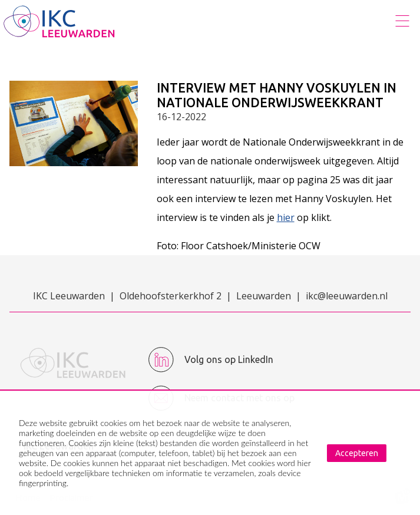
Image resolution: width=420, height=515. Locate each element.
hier (286, 217)
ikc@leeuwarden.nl (347, 296)
